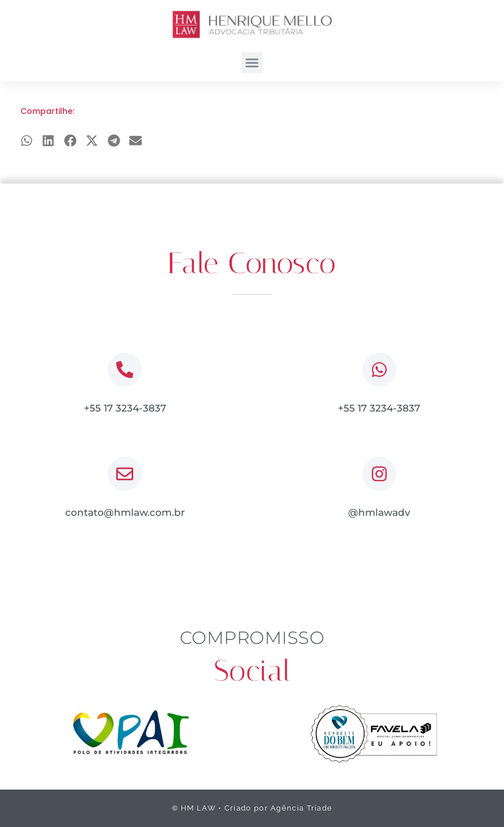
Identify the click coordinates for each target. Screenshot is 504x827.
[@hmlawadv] (379, 474)
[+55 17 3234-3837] (125, 370)
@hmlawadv (379, 512)
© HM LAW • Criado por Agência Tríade (252, 808)
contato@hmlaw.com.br (125, 512)
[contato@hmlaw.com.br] (125, 474)
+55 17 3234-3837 (125, 408)
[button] (252, 63)
